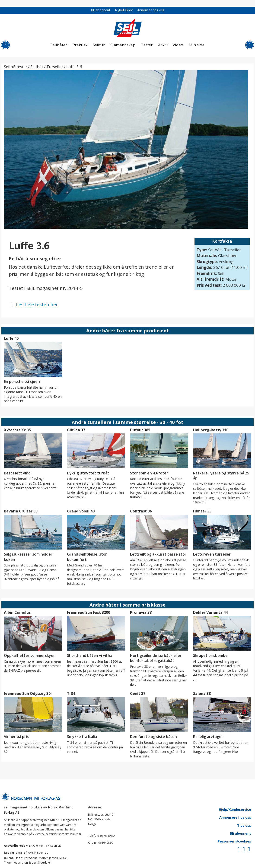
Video (178, 45)
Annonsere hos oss (235, 817)
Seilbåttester (16, 67)
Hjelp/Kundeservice (235, 809)
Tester (147, 45)
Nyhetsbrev (124, 10)
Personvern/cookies (234, 841)
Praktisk (80, 45)
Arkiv (163, 45)
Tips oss (244, 825)
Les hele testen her (37, 304)
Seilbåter (59, 45)
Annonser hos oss (151, 10)
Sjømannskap (123, 45)
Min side (197, 45)
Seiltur (99, 45)
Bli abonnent (101, 10)
